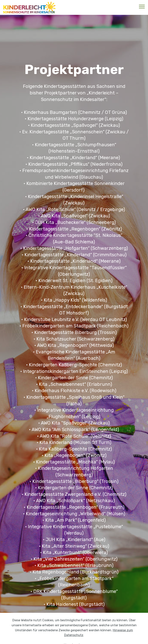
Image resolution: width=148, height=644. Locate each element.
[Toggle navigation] (142, 6)
